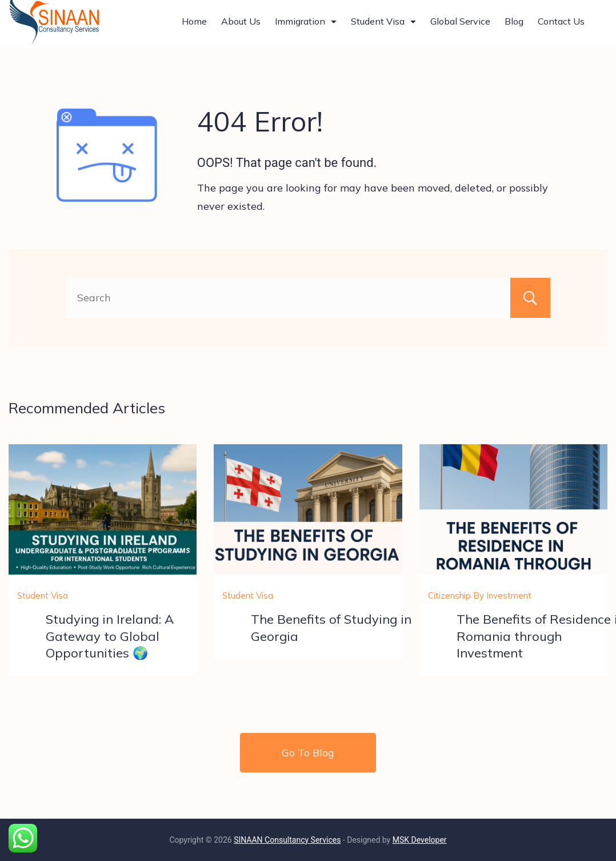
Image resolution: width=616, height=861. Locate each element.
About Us (241, 26)
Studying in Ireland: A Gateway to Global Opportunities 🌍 (110, 636)
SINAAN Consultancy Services (287, 840)
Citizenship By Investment (480, 595)
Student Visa (383, 26)
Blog (514, 26)
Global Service (460, 26)
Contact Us (561, 26)
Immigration (306, 26)
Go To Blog (308, 753)
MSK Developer (420, 840)
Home (194, 26)
